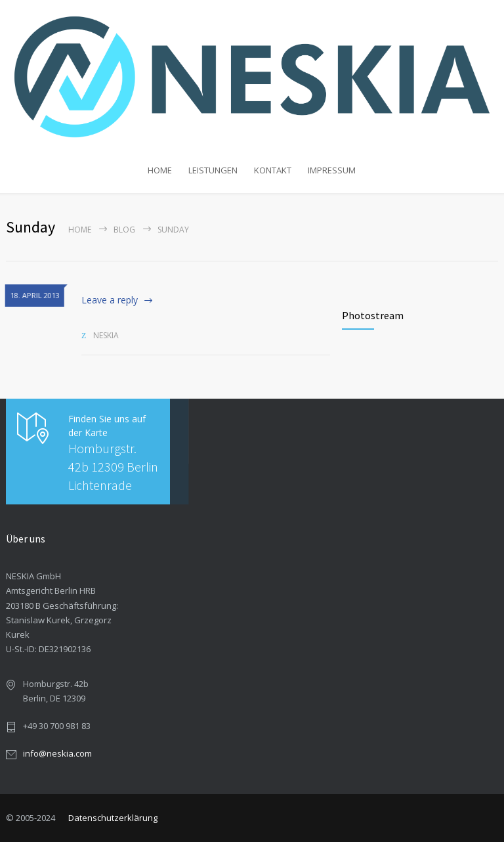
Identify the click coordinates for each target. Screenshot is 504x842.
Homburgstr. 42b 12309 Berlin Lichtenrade (113, 467)
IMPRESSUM (332, 170)
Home (80, 230)
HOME (160, 170)
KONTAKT (273, 170)
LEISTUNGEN (213, 170)
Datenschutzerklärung (113, 818)
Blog (124, 230)
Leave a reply (110, 300)
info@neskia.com (57, 753)
